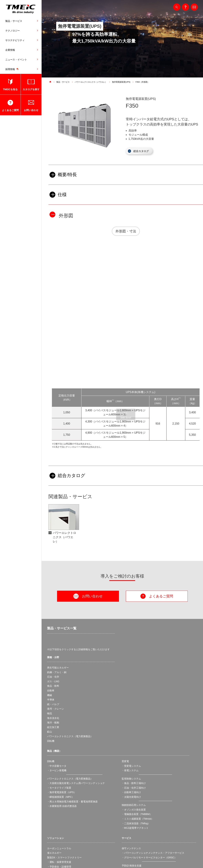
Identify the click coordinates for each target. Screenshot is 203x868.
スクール (127, 793)
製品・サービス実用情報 (135, 798)
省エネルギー (54, 768)
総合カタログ (143, 151)
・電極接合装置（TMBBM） (137, 729)
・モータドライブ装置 (59, 703)
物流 (50, 629)
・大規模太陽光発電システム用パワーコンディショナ (76, 698)
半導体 (51, 615)
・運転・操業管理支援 (59, 777)
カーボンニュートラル (59, 764)
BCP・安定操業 (56, 791)
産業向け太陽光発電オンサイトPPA (66, 796)
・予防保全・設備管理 (59, 782)
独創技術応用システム (134, 720)
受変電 (125, 677)
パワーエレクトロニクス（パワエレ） (94, 82)
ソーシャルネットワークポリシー (142, 859)
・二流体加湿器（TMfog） (136, 739)
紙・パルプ (53, 619)
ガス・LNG (53, 597)
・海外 (125, 825)
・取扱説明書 (129, 807)
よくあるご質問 (10, 110)
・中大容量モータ (57, 681)
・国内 (125, 820)
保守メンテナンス (131, 764)
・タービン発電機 (57, 686)
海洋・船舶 (53, 638)
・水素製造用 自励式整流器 (62, 721)
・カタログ (128, 803)
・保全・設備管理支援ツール (137, 785)
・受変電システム (131, 681)
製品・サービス (14, 21)
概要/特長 (64, 176)
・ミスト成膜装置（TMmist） (138, 734)
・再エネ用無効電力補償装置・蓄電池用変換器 (72, 717)
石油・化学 (53, 592)
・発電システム (130, 686)
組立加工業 (53, 642)
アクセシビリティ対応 (110, 859)
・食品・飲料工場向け (134, 698)
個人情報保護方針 (85, 859)
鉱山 (50, 647)
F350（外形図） (149, 82)
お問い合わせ (31, 110)
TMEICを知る (10, 89)
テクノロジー (13, 31)
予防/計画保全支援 (132, 781)
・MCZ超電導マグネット (135, 743)
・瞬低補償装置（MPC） (61, 712)
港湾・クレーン (56, 624)
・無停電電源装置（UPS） (62, 708)
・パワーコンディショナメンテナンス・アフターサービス (153, 768)
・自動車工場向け (131, 708)
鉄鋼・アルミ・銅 (57, 587)
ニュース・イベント (16, 60)
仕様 (58, 198)
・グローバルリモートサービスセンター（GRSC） (149, 773)
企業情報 (10, 50)
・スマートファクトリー (60, 786)
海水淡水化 (53, 633)
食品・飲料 (53, 601)
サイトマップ (171, 859)
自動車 (51, 606)
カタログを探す (31, 89)
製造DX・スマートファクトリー (64, 773)
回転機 (51, 656)
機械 (50, 610)
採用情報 (13, 69)
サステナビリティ (15, 40)
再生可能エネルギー (58, 583)
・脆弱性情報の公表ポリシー (137, 833)
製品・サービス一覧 (59, 544)
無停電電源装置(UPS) (126, 82)
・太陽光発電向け (131, 712)
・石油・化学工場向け (134, 703)
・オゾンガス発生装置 (134, 725)
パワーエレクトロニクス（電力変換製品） (70, 652)
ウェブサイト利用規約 (60, 859)
